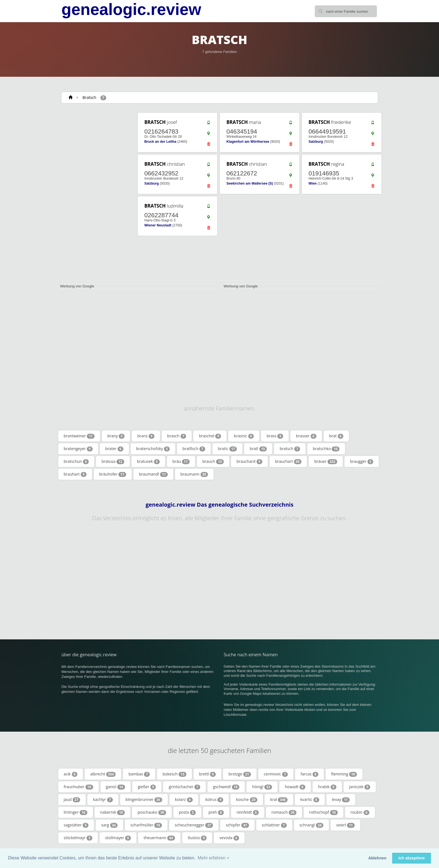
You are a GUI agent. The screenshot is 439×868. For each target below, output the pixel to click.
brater (114, 449)
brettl (207, 774)
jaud (72, 800)
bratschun (76, 461)
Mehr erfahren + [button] (214, 858)
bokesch (174, 774)
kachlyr (103, 800)
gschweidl (226, 787)
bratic (228, 449)
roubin (360, 812)
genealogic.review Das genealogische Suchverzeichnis (220, 505)
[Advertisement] (95, 195)
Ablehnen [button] (377, 858)
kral (279, 800)
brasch (177, 436)
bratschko (326, 449)
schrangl (312, 825)
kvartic (310, 800)
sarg (109, 825)
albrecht (103, 774)
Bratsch (90, 97)
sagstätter (76, 825)
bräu (181, 461)
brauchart (288, 461)
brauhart (75, 474)
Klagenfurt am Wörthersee (248, 142)
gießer (147, 787)
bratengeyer (78, 449)
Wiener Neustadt (158, 225)
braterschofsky (153, 449)
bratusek (148, 461)
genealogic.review (131, 9)
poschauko (152, 812)
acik (71, 774)
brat (336, 436)
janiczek (360, 787)
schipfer (237, 825)
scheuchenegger (194, 825)
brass (275, 436)
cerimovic (276, 774)
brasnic (244, 436)
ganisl (116, 787)
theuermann (159, 838)
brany (116, 436)
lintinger (76, 812)
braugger (362, 461)
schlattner (274, 825)
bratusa (113, 461)
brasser (306, 436)
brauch (213, 461)
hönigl (262, 787)
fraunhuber (78, 787)
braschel (210, 436)
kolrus (215, 800)
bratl (258, 449)
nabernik (112, 812)
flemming (344, 774)
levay (341, 800)
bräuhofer (113, 474)
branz (146, 436)
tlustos (197, 838)
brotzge (240, 774)
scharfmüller (146, 825)
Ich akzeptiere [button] (412, 858)
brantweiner (79, 436)
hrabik (327, 787)
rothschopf (323, 812)
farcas (309, 774)
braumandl (153, 474)
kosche (247, 800)
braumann (194, 474)
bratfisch (194, 449)
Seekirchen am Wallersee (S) (250, 183)
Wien (313, 183)
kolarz (184, 800)
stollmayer (118, 838)
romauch (284, 812)
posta (187, 812)
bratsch (290, 449)
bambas (139, 774)
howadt (295, 787)
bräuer (326, 461)
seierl (345, 825)
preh (216, 812)
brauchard (249, 461)
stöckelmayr (78, 838)
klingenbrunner (144, 800)
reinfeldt (248, 812)
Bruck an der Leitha (160, 142)
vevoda (229, 838)
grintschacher (184, 787)
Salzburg (316, 142)
